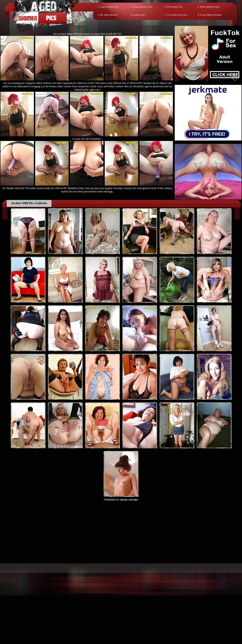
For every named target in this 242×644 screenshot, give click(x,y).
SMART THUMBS (129, 500)
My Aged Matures (109, 15)
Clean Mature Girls (143, 7)
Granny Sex (139, 15)
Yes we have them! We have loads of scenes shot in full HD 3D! (87, 34)
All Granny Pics (175, 7)
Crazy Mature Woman (211, 15)
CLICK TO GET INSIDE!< (87, 139)
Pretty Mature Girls (210, 7)
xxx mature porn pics (177, 15)
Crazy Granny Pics (109, 7)
